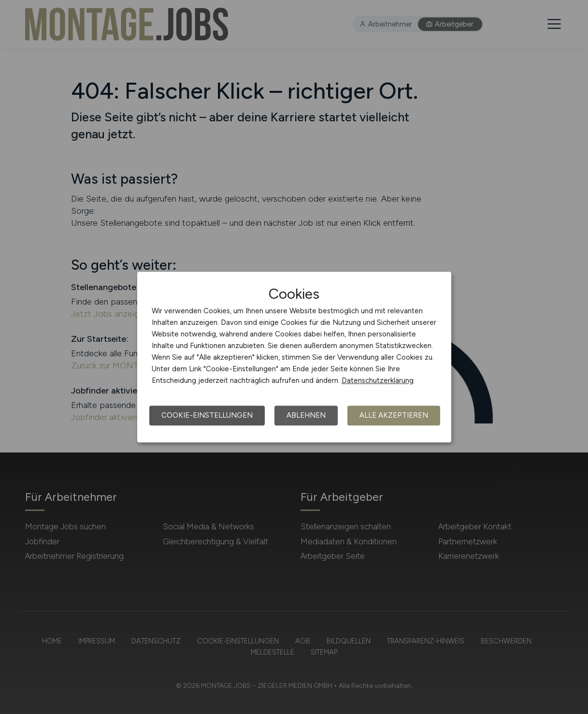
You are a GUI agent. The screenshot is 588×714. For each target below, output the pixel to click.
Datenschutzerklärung (378, 380)
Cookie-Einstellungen (207, 415)
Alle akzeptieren (394, 415)
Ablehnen (306, 415)
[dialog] (294, 357)
